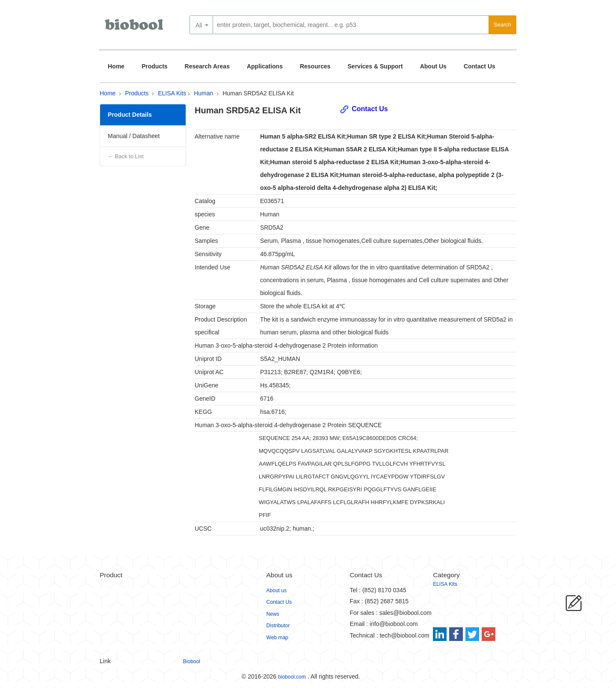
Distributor (278, 626)
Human (203, 93)
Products (155, 66)
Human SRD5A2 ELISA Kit (258, 93)
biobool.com (292, 677)
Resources (315, 66)
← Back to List (126, 156)
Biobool (192, 661)
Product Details (130, 115)
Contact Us (480, 66)
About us (277, 591)
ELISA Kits (172, 93)
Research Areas (207, 66)
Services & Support (375, 66)
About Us (433, 66)
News (273, 614)
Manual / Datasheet (134, 136)
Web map (277, 638)
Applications (265, 66)
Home (116, 66)
